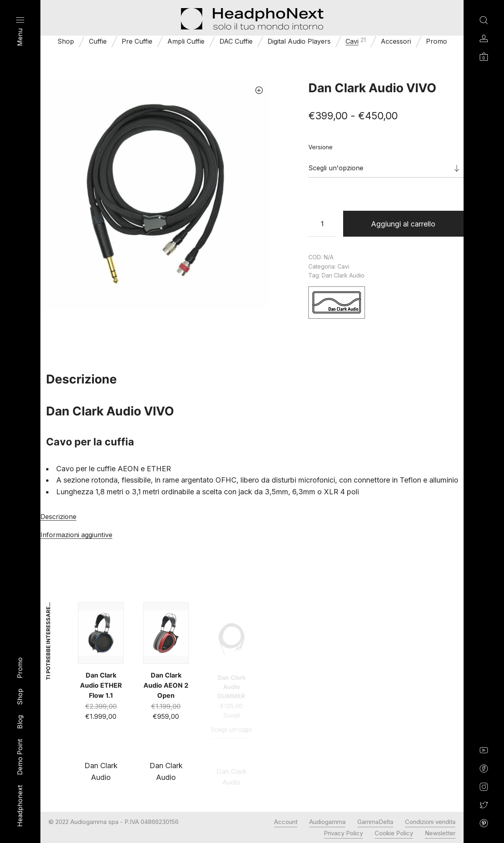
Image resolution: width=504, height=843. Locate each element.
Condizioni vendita (430, 822)
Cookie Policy (394, 833)
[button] (259, 90)
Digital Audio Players (299, 41)
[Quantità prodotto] (323, 224)
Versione (321, 147)
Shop (66, 41)
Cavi (352, 41)
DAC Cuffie (236, 41)
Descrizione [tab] (58, 517)
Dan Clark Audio (343, 275)
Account (286, 822)
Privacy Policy (343, 833)
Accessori (396, 41)
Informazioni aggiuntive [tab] (76, 535)
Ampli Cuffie (186, 41)
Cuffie (98, 41)
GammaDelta (375, 822)
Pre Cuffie (137, 41)
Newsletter (440, 833)
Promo (437, 41)
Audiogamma (327, 822)
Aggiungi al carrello (403, 224)
